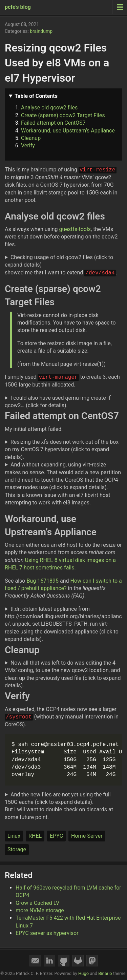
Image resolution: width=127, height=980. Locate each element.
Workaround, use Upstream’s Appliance (68, 131)
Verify (28, 145)
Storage (17, 849)
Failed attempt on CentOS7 (53, 123)
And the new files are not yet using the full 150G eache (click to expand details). (58, 798)
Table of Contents (36, 96)
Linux (14, 836)
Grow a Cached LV (37, 903)
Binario (105, 973)
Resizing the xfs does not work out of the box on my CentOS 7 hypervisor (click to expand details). (62, 450)
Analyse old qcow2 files (49, 108)
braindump (41, 31)
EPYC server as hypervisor (47, 933)
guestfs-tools (75, 229)
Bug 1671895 (43, 581)
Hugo (83, 973)
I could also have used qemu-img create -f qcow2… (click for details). (58, 402)
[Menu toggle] (120, 7)
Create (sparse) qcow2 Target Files (63, 115)
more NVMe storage (40, 910)
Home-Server (87, 836)
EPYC (56, 836)
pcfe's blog (18, 7)
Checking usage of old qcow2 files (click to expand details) (59, 261)
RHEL (35, 836)
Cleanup (31, 138)
